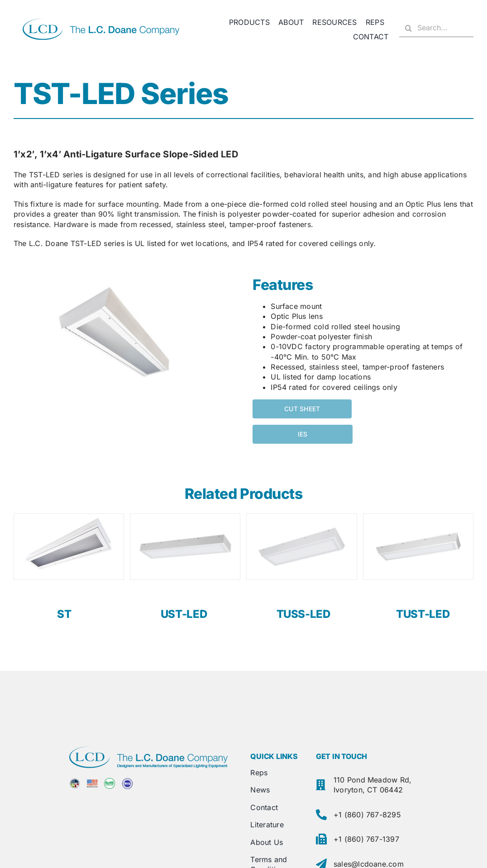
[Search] (408, 28)
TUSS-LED (303, 614)
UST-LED (184, 614)
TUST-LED (423, 614)
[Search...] (436, 28)
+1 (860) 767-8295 (367, 815)
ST (64, 614)
